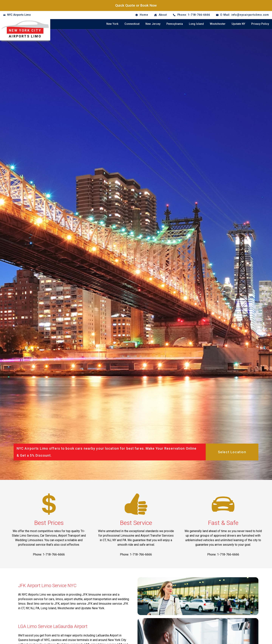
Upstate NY (238, 24)
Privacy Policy (260, 24)
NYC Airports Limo (19, 15)
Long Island (196, 24)
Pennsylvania (175, 24)
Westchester (218, 24)
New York (112, 24)
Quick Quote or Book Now (136, 5)
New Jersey (153, 24)
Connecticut (132, 24)
